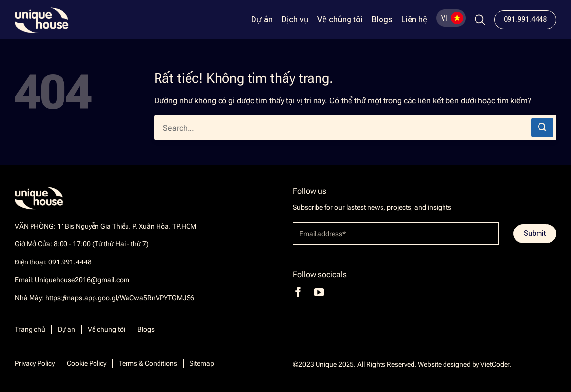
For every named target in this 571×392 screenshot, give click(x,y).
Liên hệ (414, 20)
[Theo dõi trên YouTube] (319, 292)
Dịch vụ (295, 20)
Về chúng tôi (340, 20)
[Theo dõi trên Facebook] (298, 292)
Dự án (262, 20)
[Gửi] (542, 128)
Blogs (382, 20)
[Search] (480, 20)
